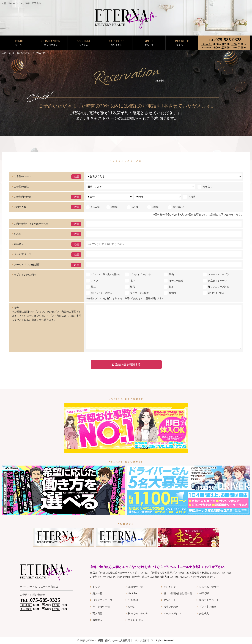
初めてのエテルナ (138, 613)
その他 (189, 197)
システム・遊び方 (209, 587)
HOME (18, 43)
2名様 (112, 207)
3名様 (132, 207)
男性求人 (97, 620)
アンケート (170, 600)
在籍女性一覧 (135, 587)
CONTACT (116, 43)
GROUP (149, 43)
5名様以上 (176, 207)
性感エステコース (209, 600)
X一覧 (131, 607)
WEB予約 (204, 593)
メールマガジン (172, 613)
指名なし (205, 187)
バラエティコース (102, 600)
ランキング (170, 587)
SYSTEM (84, 43)
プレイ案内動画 (208, 607)
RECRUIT (182, 43)
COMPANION (51, 43)
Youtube (132, 593)
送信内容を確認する (126, 364)
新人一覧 (97, 593)
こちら (112, 298)
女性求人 (204, 613)
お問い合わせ (171, 607)
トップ (96, 587)
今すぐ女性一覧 (101, 607)
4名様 (153, 207)
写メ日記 (97, 613)
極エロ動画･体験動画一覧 (178, 593)
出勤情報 (133, 600)
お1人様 (93, 207)
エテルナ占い (135, 620)
